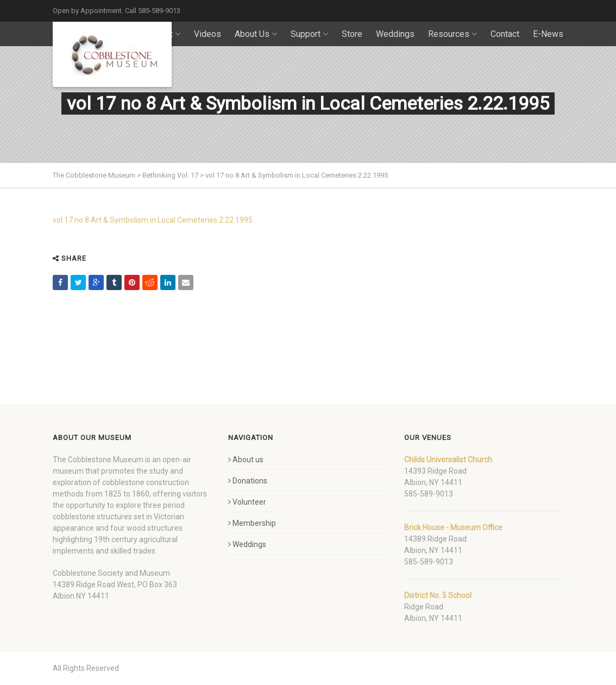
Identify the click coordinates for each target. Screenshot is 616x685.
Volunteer (247, 502)
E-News (548, 34)
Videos (208, 34)
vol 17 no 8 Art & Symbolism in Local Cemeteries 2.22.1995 (153, 220)
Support (309, 34)
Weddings (395, 34)
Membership (252, 523)
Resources (452, 34)
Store (352, 34)
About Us (256, 34)
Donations (248, 481)
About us (246, 460)
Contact (505, 34)
